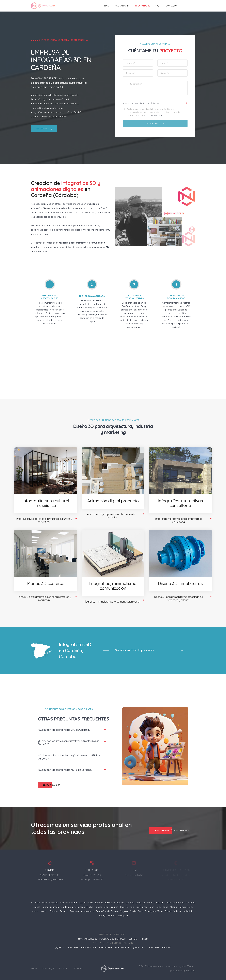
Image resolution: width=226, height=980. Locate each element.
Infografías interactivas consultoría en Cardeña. (55, 104)
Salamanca (89, 911)
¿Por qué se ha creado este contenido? (111, 947)
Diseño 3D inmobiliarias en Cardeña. (49, 117)
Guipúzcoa (80, 907)
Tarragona (150, 911)
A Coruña (36, 903)
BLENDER (133, 939)
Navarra (44, 911)
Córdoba (191, 903)
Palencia (64, 911)
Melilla (191, 907)
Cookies (79, 968)
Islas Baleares (111, 907)
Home (34, 968)
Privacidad (64, 968)
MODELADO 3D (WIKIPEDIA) (113, 939)
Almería (73, 903)
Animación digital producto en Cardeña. (51, 99)
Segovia (124, 911)
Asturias (83, 903)
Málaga (182, 907)
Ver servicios (44, 129)
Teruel (160, 911)
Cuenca (36, 907)
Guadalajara (67, 907)
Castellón (159, 903)
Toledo (168, 911)
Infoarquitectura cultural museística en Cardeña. (55, 95)
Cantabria (148, 903)
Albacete (54, 903)
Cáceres (130, 903)
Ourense (54, 911)
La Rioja (130, 907)
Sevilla (133, 911)
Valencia (178, 911)
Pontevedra (76, 911)
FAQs (158, 6)
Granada (54, 907)
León (152, 907)
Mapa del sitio (188, 971)
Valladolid (189, 911)
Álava (45, 903)
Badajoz (99, 903)
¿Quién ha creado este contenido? (72, 947)
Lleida (159, 907)
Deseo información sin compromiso (170, 831)
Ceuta (168, 903)
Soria (141, 911)
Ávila (91, 903)
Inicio (107, 6)
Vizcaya (102, 916)
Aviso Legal (48, 968)
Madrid (173, 907)
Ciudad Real (179, 903)
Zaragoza (123, 916)
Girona (45, 907)
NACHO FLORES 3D (46, 78)
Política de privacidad (154, 116)
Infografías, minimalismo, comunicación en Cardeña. (57, 112)
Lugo (166, 907)
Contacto (171, 6)
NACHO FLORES (122, 6)
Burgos (120, 903)
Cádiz (138, 903)
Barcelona (110, 903)
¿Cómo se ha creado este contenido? (152, 947)
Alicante (64, 903)
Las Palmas (142, 907)
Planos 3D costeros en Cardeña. (47, 108)
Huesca (99, 907)
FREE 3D (144, 939)
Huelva (90, 907)
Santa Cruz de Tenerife (107, 911)
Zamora (112, 916)
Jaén (122, 907)
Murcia (35, 911)
